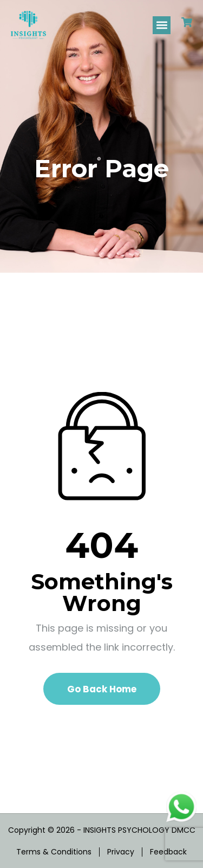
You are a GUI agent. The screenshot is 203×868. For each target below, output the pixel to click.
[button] (162, 25)
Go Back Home (102, 689)
